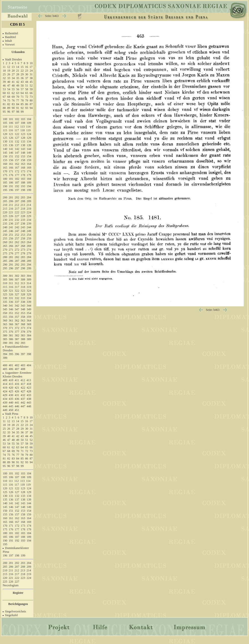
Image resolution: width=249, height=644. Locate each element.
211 (11, 205)
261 (11, 242)
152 (17, 156)
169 (29, 168)
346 (11, 309)
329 (29, 294)
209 (29, 201)
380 (5, 335)
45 (31, 82)
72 (27, 97)
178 (23, 175)
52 (31, 86)
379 (29, 332)
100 (5, 119)
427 (23, 391)
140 (5, 149)
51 (27, 86)
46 (4, 86)
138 (23, 145)
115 (5, 130)
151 (11, 156)
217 (17, 209)
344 (29, 306)
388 (23, 339)
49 (18, 86)
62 (13, 93)
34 (13, 78)
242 (17, 227)
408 (23, 369)
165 (5, 168)
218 (23, 209)
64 (22, 93)
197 (17, 190)
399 (5, 358)
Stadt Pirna (12, 414)
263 (23, 242)
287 (17, 261)
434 (5, 399)
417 (23, 384)
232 (17, 220)
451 (17, 410)
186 (11, 183)
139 (29, 145)
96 (9, 112)
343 (23, 306)
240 (5, 227)
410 (11, 380)
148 (23, 153)
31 (31, 74)
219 (29, 209)
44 (27, 82)
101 (11, 119)
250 (5, 235)
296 (11, 268)
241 (11, 227)
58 (27, 89)
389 (29, 339)
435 (11, 399)
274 (29, 250)
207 (17, 201)
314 (29, 283)
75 (9, 100)
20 (13, 71)
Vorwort (10, 45)
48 (13, 86)
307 (17, 279)
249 (29, 231)
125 (5, 138)
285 (5, 261)
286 (11, 261)
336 (11, 302)
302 (17, 276)
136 (11, 145)
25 (4, 74)
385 (5, 339)
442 (23, 403)
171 (11, 171)
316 (11, 287)
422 (23, 388)
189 (29, 183)
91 (18, 108)
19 (9, 71)
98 (18, 112)
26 (9, 74)
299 (29, 268)
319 (29, 287)
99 (22, 112)
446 (17, 406)
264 (29, 242)
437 (23, 399)
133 (23, 141)
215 (5, 209)
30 (27, 74)
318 (23, 287)
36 (22, 78)
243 (23, 227)
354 (29, 313)
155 (5, 160)
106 (11, 123)
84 (18, 104)
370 (5, 328)
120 (5, 134)
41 (13, 82)
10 (31, 63)
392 (17, 343)
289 (29, 261)
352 (17, 313)
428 (29, 391)
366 (11, 324)
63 (18, 93)
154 (29, 156)
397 (23, 354)
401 (11, 365)
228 (23, 216)
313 (23, 283)
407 (17, 369)
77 (18, 100)
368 (23, 324)
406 (11, 369)
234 (29, 220)
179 (29, 175)
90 (13, 108)
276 (11, 253)
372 (17, 328)
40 (9, 82)
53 (4, 89)
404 (29, 365)
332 (17, 298)
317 (17, 287)
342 (17, 306)
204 (29, 197)
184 (29, 179)
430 (11, 395)
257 (17, 238)
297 (17, 268)
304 (29, 276)
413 (29, 380)
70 (18, 97)
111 (11, 127)
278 (23, 253)
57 (22, 89)
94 (31, 108)
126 (11, 138)
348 (23, 309)
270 (5, 250)
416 (17, 384)
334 (29, 298)
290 (5, 265)
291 (11, 265)
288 (23, 261)
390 (5, 343)
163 (23, 164)
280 (5, 257)
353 (23, 313)
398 (29, 354)
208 (23, 201)
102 (17, 119)
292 (17, 265)
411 (17, 380)
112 (17, 127)
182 (17, 179)
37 (27, 78)
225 (5, 216)
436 (17, 399)
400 (5, 365)
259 (29, 238)
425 (11, 391)
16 (27, 67)
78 (22, 100)
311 (11, 283)
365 (5, 324)
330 (5, 298)
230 (5, 220)
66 (31, 93)
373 (23, 328)
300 (5, 276)
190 (5, 186)
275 (5, 253)
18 (4, 71)
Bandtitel (10, 37)
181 (11, 179)
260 (5, 242)
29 (22, 74)
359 (29, 317)
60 (4, 93)
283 (23, 257)
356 (11, 317)
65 (27, 93)
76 (13, 100)
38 (31, 78)
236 (11, 224)
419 (5, 388)
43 (22, 82)
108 (23, 123)
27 (13, 74)
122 (17, 134)
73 (31, 97)
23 (27, 71)
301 (11, 276)
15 (22, 67)
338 (23, 302)
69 (13, 97)
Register (18, 593)
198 (23, 190)
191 (11, 186)
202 (17, 197)
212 (17, 205)
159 (29, 160)
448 (29, 406)
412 (23, 380)
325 (5, 294)
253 (23, 235)
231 (11, 220)
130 (5, 141)
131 (11, 141)
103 (23, 119)
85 (22, 104)
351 (11, 313)
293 (23, 265)
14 (18, 67)
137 (17, 145)
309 (29, 279)
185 (5, 183)
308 (23, 279)
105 (5, 123)
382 (17, 335)
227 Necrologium (11, 583)
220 (5, 212)
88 (4, 108)
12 (9, 67)
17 (31, 67)
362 (17, 321)
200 (5, 197)
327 (17, 294)
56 (18, 89)
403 (23, 365)
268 (23, 246)
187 (17, 183)
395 (11, 354)
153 (23, 156)
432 (23, 395)
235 (5, 224)
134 (29, 141)
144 (29, 149)
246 (11, 231)
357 (17, 317)
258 (23, 238)
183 (23, 179)
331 (11, 298)
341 (11, 306)
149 (29, 153)
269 (29, 246)
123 (23, 134)
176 (11, 175)
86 (27, 104)
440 (11, 403)
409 (5, 380)
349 (29, 309)
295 (5, 268)
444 (5, 406)
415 (11, 384)
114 (28, 127)
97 (13, 112)
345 (5, 309)
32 (4, 78)
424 (5, 391)
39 (4, 82)
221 (11, 212)
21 (18, 71)
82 (9, 104)
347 (17, 309)
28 (18, 74)
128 (23, 138)
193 (23, 186)
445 (11, 406)
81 (4, 104)
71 (22, 97)
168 (23, 168)
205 (5, 201)
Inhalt (8, 41)
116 (11, 130)
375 (5, 332)
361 (11, 321)
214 (29, 205)
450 (11, 410)
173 (23, 171)
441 (17, 403)
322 (17, 291)
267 (17, 246)
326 (11, 294)
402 (17, 365)
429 (5, 395)
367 (17, 324)
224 (29, 212)
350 (5, 313)
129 (29, 138)
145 (5, 153)
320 (5, 291)
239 (29, 224)
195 (5, 190)
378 (23, 332)
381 (11, 335)
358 (23, 317)
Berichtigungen (18, 604)
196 (11, 190)
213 (23, 205)
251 (11, 235)
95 (4, 112)
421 (17, 388)
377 (17, 332)
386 (11, 339)
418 (29, 384)
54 (9, 89)
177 (17, 175)
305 (5, 279)
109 (29, 123)
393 (23, 343)
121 (11, 134)
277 (17, 253)
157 (17, 160)
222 (17, 212)
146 (11, 153)
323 (23, 291)
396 (17, 354)
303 (23, 276)
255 (5, 238)
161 (11, 164)
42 (18, 82)
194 (29, 186)
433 (29, 395)
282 (17, 257)
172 (17, 171)
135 (5, 145)
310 (5, 283)
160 (5, 164)
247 (17, 231)
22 (22, 71)
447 (23, 406)
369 (29, 324)
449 (5, 410)
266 (11, 246)
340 (5, 306)
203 (23, 197)
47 (9, 86)
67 (4, 97)
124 (29, 134)
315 (5, 287)
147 (17, 153)
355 (5, 317)
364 (29, 321)
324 (29, 291)
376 (11, 332)
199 (29, 190)
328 (23, 294)
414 (5, 384)
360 (5, 321)
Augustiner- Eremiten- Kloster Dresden (17, 375)
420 (11, 388)
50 (22, 86)
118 (23, 130)
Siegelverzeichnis (16, 611)
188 (23, 183)
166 (11, 168)
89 (9, 108)
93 (27, 108)
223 (23, 212)
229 (29, 216)
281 (11, 257)
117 (17, 130)
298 (23, 268)
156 (11, 160)
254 (29, 235)
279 (29, 253)
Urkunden (18, 52)
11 (4, 67)
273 (23, 250)
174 (29, 171)
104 (29, 119)
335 (5, 302)
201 (11, 197)
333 (23, 298)
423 (29, 388)
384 (29, 335)
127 (17, 138)
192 (17, 186)
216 (11, 209)
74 (4, 100)
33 (9, 78)
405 (5, 369)
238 (23, 224)
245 (5, 231)
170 (5, 171)
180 (5, 179)
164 (29, 164)
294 (29, 265)
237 (17, 224)
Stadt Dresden (13, 59)
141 (11, 149)
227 (17, 216)
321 (11, 291)
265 (5, 246)
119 (28, 130)
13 (13, 67)
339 (29, 302)
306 (11, 279)
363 (23, 321)
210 (5, 205)
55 (13, 89)
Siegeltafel (11, 615)
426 (17, 391)
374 (29, 328)
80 (31, 100)
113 (22, 127)
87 (31, 104)
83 (13, 104)
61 (9, 93)
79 (27, 100)
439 (5, 403)
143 (23, 149)
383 (23, 335)
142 (17, 149)
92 (22, 108)
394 (5, 354)
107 (17, 123)
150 (5, 156)
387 (17, 339)
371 (11, 328)
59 (31, 89)
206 (11, 201)
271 (11, 250)
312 (17, 283)
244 (29, 227)
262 (17, 242)
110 (5, 127)
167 (17, 168)
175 (5, 175)
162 (17, 164)
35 (18, 78)
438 (29, 399)
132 (17, 141)
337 (17, 302)
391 (11, 343)
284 (29, 257)
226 (11, 216)
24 (31, 71)
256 (11, 238)
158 (23, 160)
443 (29, 403)
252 (17, 235)
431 (17, 395)
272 (17, 250)
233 (23, 220)
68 (9, 97)
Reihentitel (12, 33)
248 (23, 231)
